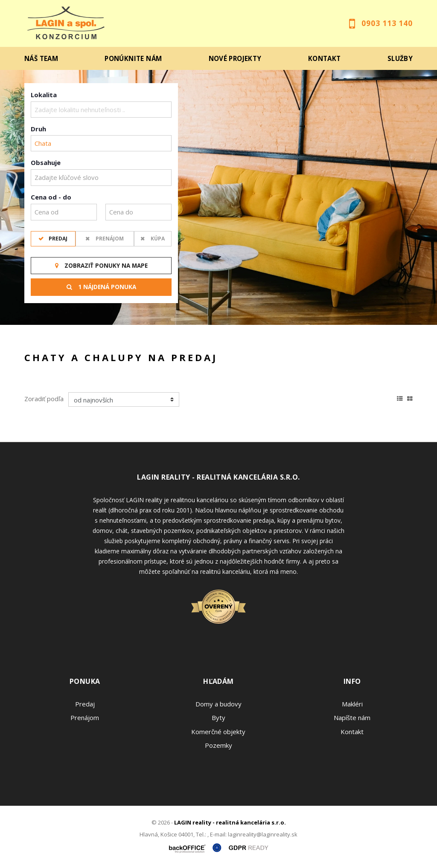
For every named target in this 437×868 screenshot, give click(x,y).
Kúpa (157, 239)
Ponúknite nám (133, 58)
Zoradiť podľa (44, 399)
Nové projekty (235, 58)
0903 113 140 (387, 23)
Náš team (41, 58)
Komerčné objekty (218, 732)
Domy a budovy (218, 704)
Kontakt (325, 58)
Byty (218, 718)
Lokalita (44, 95)
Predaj (57, 239)
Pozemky (218, 745)
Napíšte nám (352, 718)
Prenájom (109, 239)
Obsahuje (46, 162)
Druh (38, 129)
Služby (400, 58)
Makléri (352, 704)
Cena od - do (51, 197)
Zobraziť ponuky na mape (101, 266)
